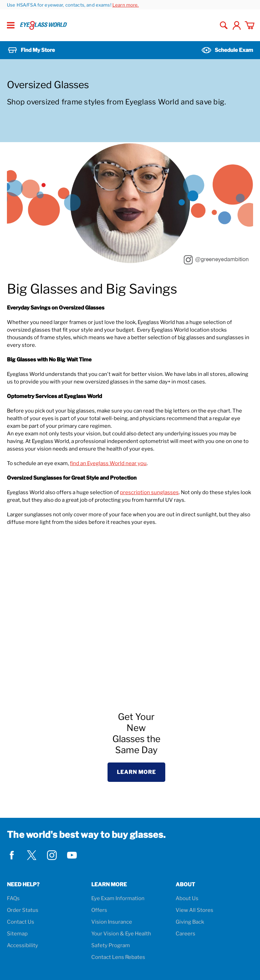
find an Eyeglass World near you (108, 463)
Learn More (136, 772)
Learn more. (126, 5)
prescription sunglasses (149, 492)
